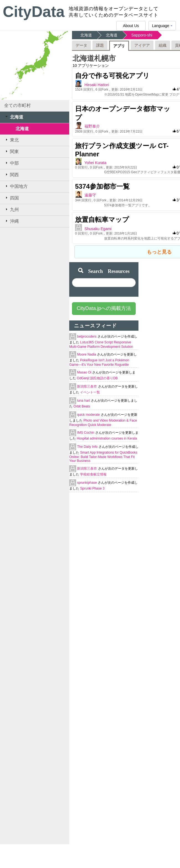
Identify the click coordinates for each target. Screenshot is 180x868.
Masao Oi (85, 372)
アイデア (142, 45)
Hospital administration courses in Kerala (107, 438)
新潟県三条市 (87, 386)
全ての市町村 (17, 105)
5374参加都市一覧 (102, 186)
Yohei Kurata (96, 163)
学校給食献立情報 (93, 474)
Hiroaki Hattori (97, 85)
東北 (11, 140)
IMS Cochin (86, 433)
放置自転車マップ (102, 219)
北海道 (14, 117)
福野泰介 (92, 126)
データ (81, 45)
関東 (11, 151)
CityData (34, 12)
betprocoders (87, 336)
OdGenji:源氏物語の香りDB (97, 378)
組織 (163, 45)
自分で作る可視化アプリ (112, 76)
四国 (11, 198)
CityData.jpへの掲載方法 (104, 308)
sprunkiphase (87, 483)
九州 (11, 209)
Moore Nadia (87, 354)
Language (162, 27)
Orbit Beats (82, 406)
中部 (11, 163)
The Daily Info (88, 447)
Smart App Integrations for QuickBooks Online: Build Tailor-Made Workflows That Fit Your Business (103, 457)
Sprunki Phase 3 (92, 488)
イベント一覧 (90, 392)
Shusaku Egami (98, 229)
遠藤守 (90, 195)
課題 (100, 45)
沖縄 (11, 221)
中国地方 (16, 186)
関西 (11, 175)
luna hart (84, 401)
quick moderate (89, 415)
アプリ (119, 46)
